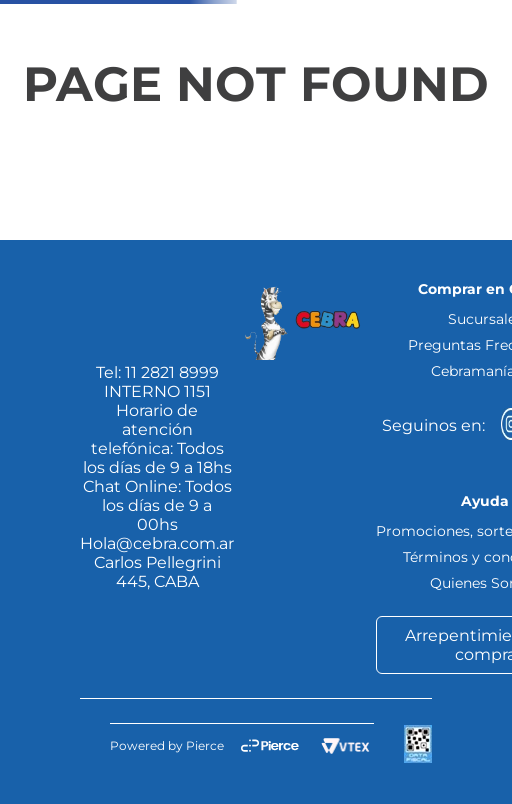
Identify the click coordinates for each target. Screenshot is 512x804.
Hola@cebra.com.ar (157, 543)
